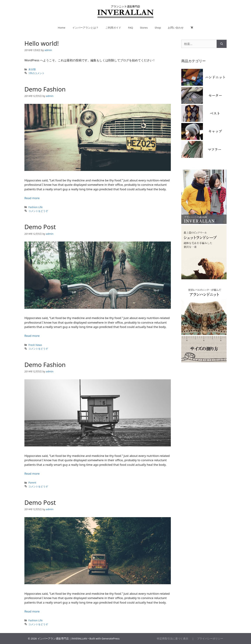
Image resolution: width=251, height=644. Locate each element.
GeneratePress (111, 638)
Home (62, 28)
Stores (144, 28)
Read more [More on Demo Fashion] (32, 198)
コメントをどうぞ (38, 211)
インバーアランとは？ (85, 28)
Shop (158, 28)
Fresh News (35, 345)
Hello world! (42, 43)
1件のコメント (36, 73)
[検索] (222, 44)
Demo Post (40, 227)
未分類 (32, 69)
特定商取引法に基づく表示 (174, 638)
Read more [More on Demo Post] (32, 336)
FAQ (131, 28)
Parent (32, 483)
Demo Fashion (45, 89)
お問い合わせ (176, 28)
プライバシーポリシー (209, 638)
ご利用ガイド (113, 28)
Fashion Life (35, 207)
